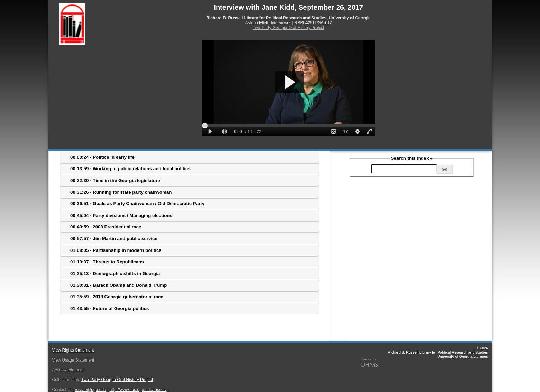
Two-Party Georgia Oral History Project (288, 28)
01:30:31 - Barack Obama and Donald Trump (118, 285)
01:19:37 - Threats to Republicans (107, 262)
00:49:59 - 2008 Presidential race (106, 227)
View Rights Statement (73, 350)
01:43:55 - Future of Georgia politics (109, 308)
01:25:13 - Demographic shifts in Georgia (115, 274)
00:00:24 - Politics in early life (102, 157)
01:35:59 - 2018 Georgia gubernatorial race (117, 297)
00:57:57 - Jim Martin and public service (114, 239)
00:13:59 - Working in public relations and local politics (130, 169)
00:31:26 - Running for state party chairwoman (121, 192)
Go (444, 169)
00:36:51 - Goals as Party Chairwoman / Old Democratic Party (137, 204)
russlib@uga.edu (91, 390)
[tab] (189, 157)
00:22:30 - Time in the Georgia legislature (115, 180)
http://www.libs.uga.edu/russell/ (138, 390)
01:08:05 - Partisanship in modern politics (116, 250)
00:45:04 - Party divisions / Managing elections (121, 215)
